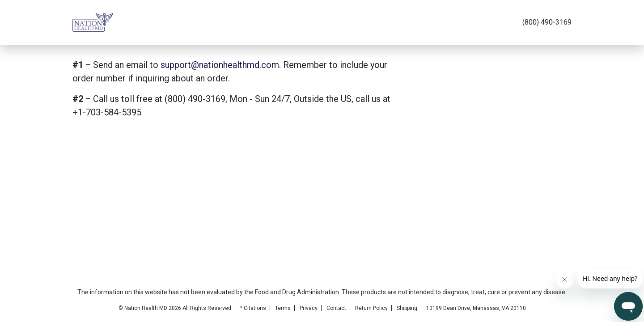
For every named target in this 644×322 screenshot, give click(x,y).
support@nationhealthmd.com (220, 65)
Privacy (309, 308)
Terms (283, 308)
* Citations (253, 308)
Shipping (407, 308)
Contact (336, 308)
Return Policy (371, 308)
